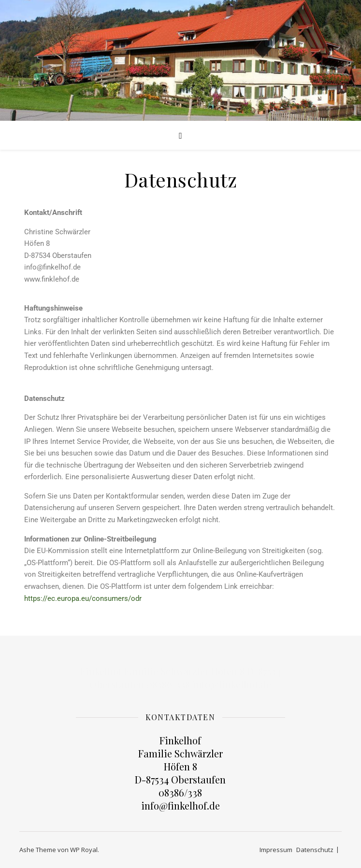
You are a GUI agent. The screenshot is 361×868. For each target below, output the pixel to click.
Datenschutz (315, 850)
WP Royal (84, 850)
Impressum (276, 850)
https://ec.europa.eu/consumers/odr (83, 598)
